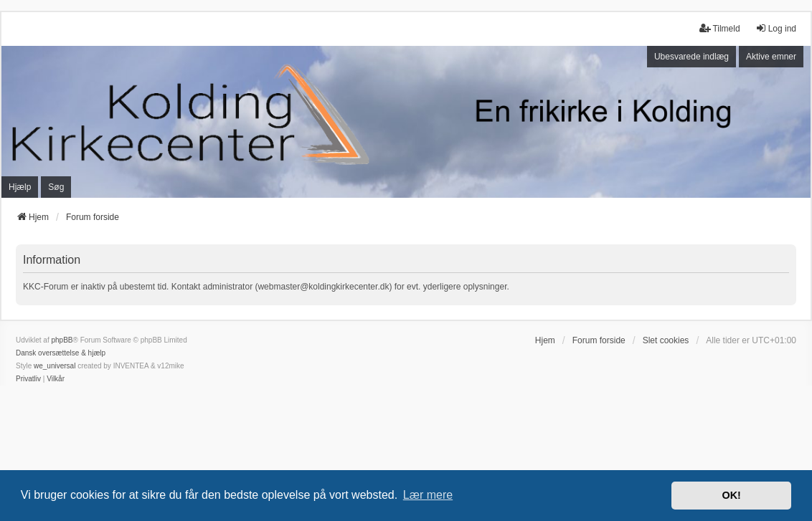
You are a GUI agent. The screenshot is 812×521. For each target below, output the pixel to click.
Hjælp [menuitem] (20, 187)
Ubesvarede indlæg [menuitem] (691, 57)
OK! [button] (731, 495)
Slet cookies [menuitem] (666, 340)
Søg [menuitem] (56, 187)
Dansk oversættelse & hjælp (61, 353)
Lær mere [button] (428, 495)
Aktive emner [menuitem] (771, 57)
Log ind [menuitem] (776, 28)
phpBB (62, 340)
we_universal (55, 366)
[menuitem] (28, 379)
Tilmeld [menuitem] (719, 28)
